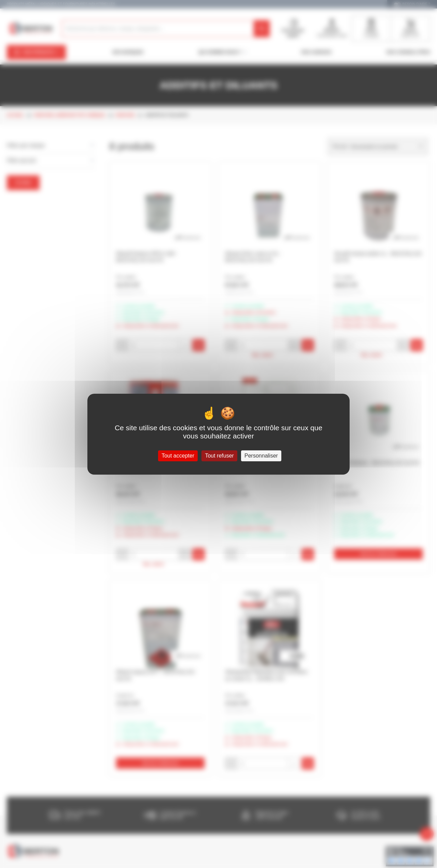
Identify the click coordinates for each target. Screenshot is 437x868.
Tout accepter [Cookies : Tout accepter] (178, 456)
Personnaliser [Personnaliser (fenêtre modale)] (261, 456)
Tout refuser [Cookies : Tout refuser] (219, 456)
